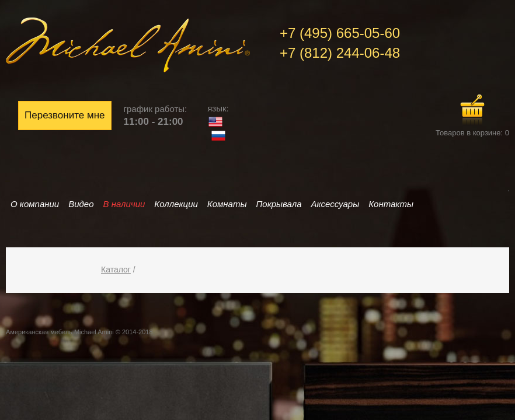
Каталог (116, 269)
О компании (35, 204)
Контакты (391, 204)
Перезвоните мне (65, 115)
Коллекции (176, 204)
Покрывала (279, 204)
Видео (81, 204)
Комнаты (227, 204)
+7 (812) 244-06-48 (340, 53)
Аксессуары (335, 204)
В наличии (124, 204)
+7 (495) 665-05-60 (340, 33)
